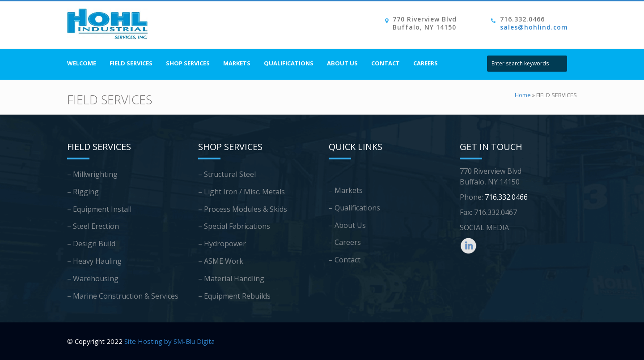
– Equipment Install (99, 209)
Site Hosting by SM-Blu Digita (169, 341)
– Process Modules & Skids (243, 209)
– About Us (347, 225)
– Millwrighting (92, 174)
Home (523, 95)
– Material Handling (231, 279)
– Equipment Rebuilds (234, 296)
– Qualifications (354, 208)
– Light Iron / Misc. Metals (241, 192)
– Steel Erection (93, 226)
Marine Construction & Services (126, 296)
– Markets (346, 190)
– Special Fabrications (234, 226)
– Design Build (91, 244)
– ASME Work (221, 261)
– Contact (345, 260)
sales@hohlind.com (534, 27)
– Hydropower (222, 244)
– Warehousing (93, 279)
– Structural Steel (227, 174)
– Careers (345, 242)
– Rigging (83, 192)
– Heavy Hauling (94, 261)
